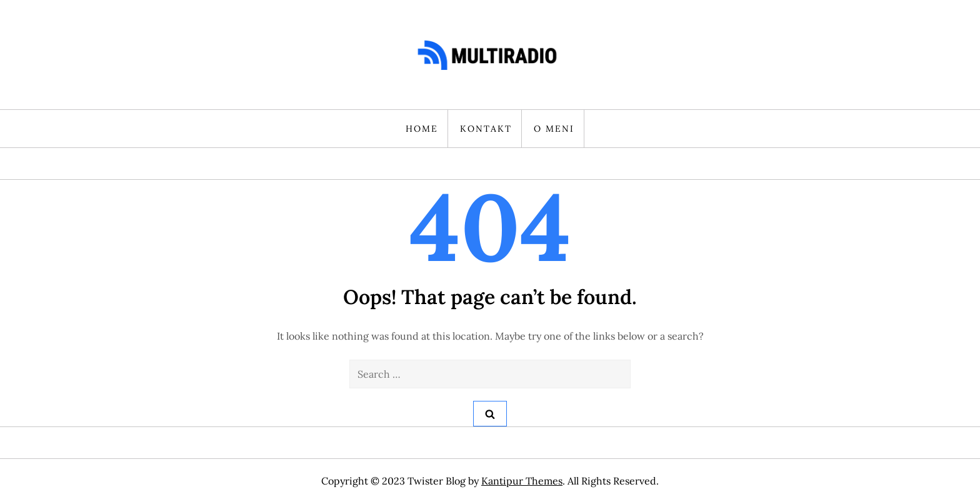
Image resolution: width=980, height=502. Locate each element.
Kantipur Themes (522, 481)
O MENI (554, 129)
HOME (422, 129)
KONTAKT (486, 129)
